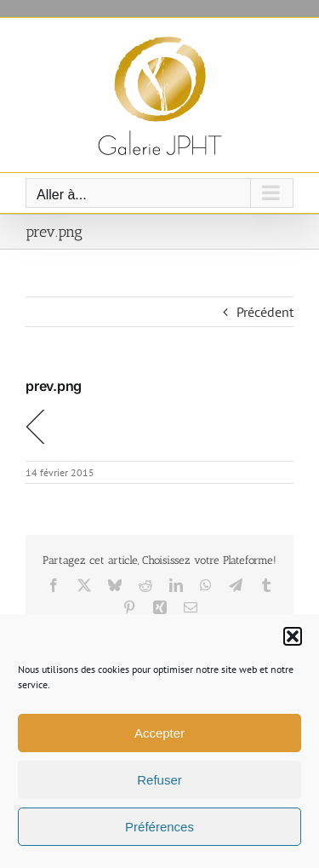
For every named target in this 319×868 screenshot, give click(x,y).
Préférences (159, 827)
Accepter (159, 733)
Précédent (265, 312)
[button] (293, 636)
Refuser (159, 780)
